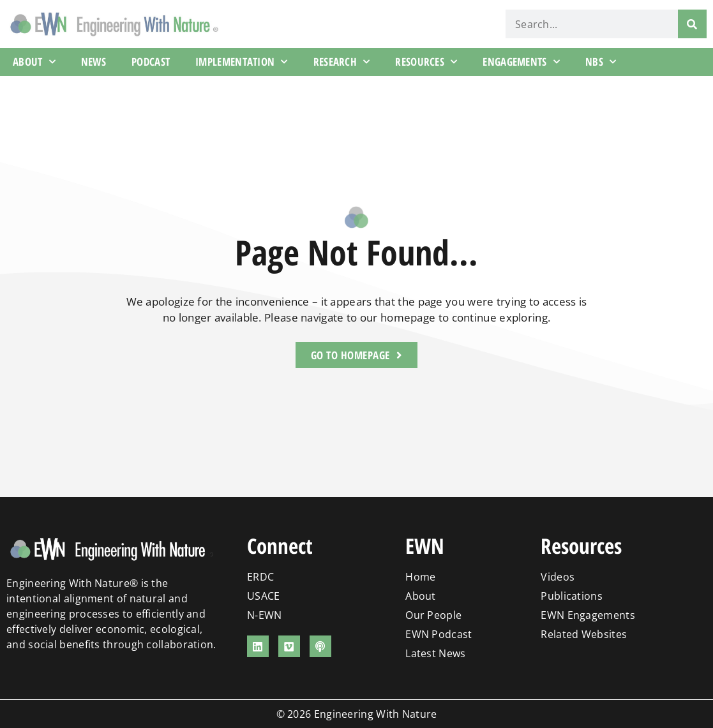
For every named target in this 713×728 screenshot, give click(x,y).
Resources (426, 62)
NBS (601, 62)
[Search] (692, 24)
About (34, 62)
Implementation (242, 62)
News (94, 62)
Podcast (151, 62)
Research (342, 62)
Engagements (521, 62)
